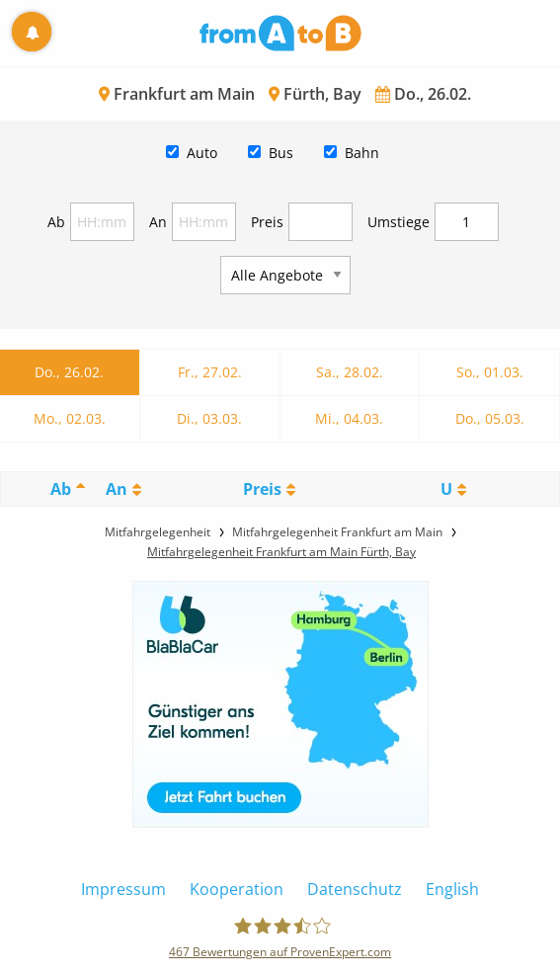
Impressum (123, 889)
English (452, 889)
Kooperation (237, 889)
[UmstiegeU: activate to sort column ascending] (453, 489)
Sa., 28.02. (350, 372)
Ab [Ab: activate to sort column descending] (61, 489)
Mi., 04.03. (349, 418)
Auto (202, 153)
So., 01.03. (490, 372)
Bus (281, 153)
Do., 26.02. (69, 372)
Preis (267, 222)
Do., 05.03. (490, 418)
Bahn (362, 153)
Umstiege (399, 222)
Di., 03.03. (209, 418)
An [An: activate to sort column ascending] (117, 489)
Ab (56, 222)
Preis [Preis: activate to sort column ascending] (262, 489)
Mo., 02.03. (70, 418)
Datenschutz (355, 889)
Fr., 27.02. (210, 372)
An (158, 222)
